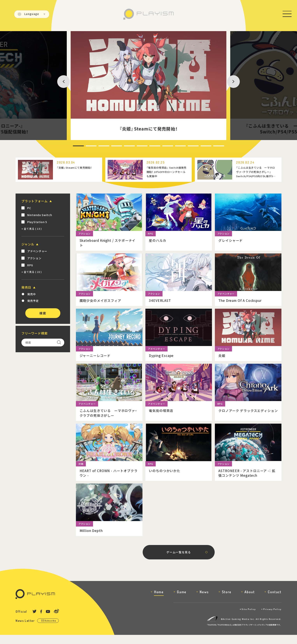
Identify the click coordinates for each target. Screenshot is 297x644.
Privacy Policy (271, 618)
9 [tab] (177, 146)
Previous (66, 85)
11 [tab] (205, 146)
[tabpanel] (148, 86)
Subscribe (52, 630)
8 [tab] (164, 146)
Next (224, 85)
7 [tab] (150, 146)
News (204, 601)
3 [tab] (96, 146)
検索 (43, 313)
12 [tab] (219, 146)
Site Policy (245, 618)
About (250, 601)
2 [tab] (82, 146)
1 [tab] (68, 146)
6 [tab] (136, 146)
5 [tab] (123, 146)
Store (227, 601)
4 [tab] (109, 146)
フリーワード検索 (34, 333)
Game (182, 601)
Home (159, 601)
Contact (275, 601)
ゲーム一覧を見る (179, 561)
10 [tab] (192, 146)
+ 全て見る (32, 229)
